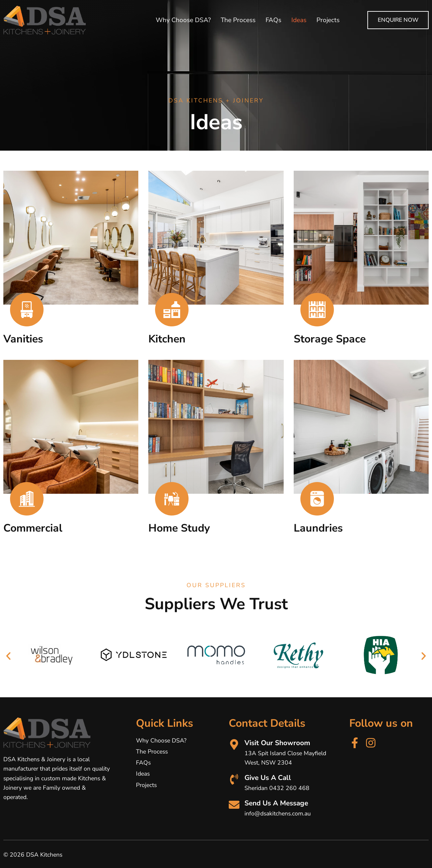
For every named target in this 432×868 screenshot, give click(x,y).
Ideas (299, 20)
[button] (8, 656)
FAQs (273, 20)
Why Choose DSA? (183, 20)
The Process (238, 20)
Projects (328, 20)
